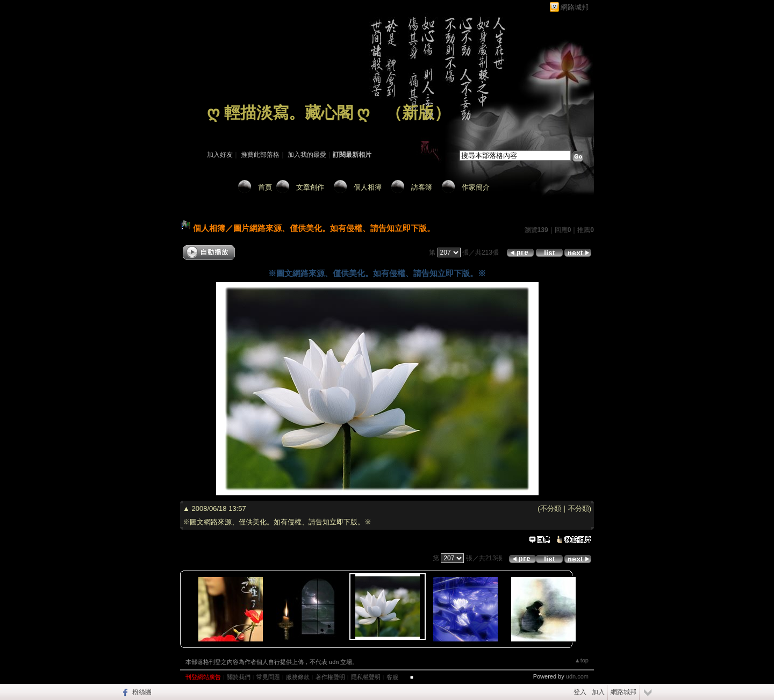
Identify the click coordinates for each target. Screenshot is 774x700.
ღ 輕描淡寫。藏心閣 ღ (288, 113)
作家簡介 (476, 187)
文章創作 (310, 187)
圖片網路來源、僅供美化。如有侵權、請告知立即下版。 (334, 228)
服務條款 (298, 677)
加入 (598, 692)
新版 (418, 113)
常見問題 (268, 677)
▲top (582, 660)
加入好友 (220, 155)
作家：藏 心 (224, 128)
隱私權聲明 (366, 677)
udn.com (577, 676)
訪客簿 (422, 187)
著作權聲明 (330, 677)
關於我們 (239, 677)
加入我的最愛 (307, 155)
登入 (580, 692)
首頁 (265, 187)
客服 (392, 677)
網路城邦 (575, 7)
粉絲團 (142, 692)
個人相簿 (368, 187)
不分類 (551, 508)
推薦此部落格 (260, 155)
